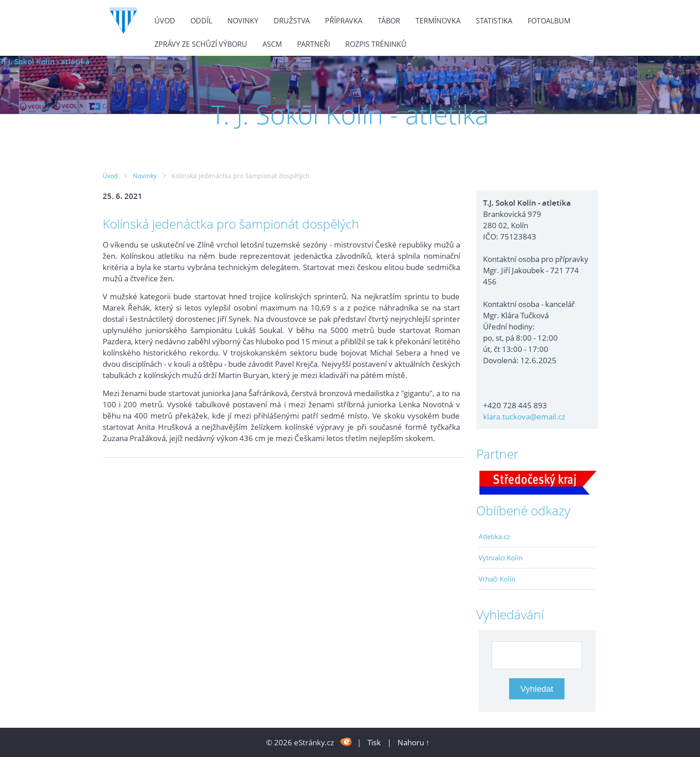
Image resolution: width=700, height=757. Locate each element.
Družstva (292, 21)
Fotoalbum (549, 21)
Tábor (389, 21)
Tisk (374, 742)
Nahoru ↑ (414, 742)
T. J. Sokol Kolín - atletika (45, 61)
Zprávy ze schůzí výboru (201, 44)
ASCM (272, 44)
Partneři (314, 44)
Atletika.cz (494, 536)
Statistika (494, 21)
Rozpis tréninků (376, 44)
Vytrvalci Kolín (501, 558)
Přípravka (344, 21)
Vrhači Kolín (497, 579)
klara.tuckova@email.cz (524, 417)
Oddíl (201, 21)
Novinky (243, 21)
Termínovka (438, 21)
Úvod (165, 21)
